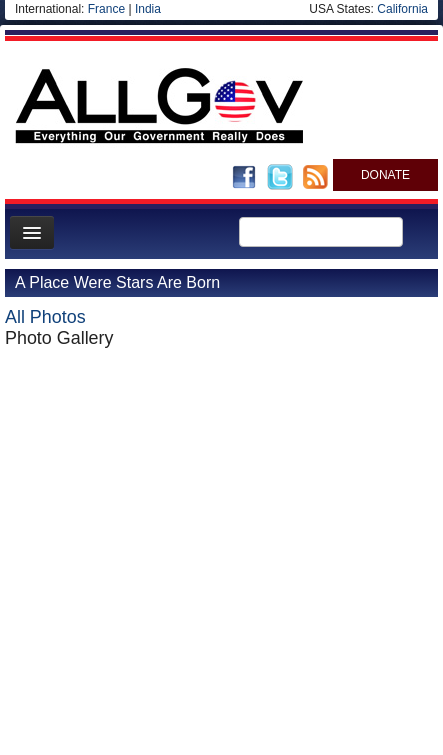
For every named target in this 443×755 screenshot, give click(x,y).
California (402, 9)
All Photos (45, 317)
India (148, 9)
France (106, 9)
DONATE (385, 175)
